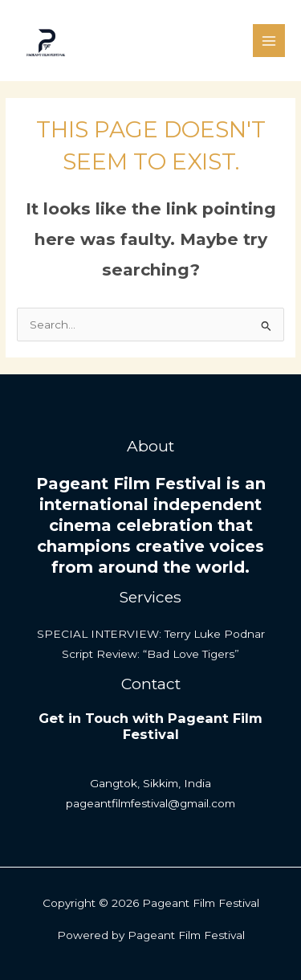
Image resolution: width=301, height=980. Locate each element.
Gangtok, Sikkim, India (150, 783)
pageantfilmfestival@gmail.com (150, 803)
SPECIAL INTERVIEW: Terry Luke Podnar (151, 634)
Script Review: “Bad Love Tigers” (150, 654)
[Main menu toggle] (269, 41)
